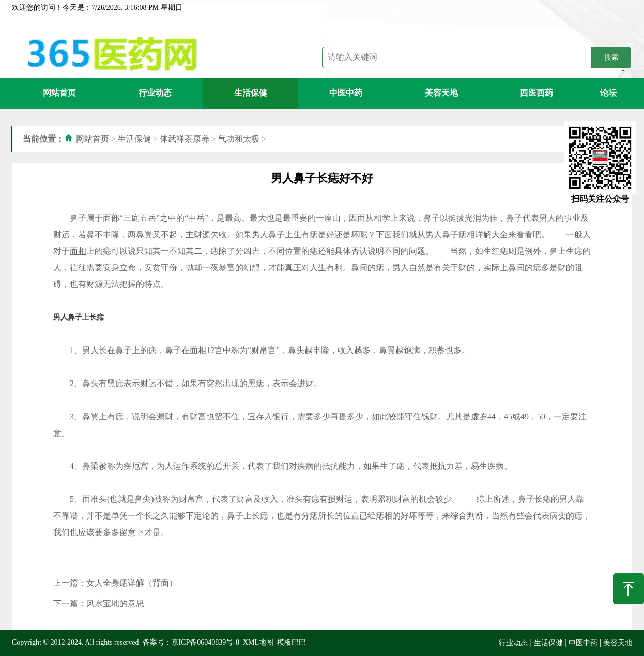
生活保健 (251, 93)
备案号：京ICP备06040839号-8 (191, 642)
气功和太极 (239, 139)
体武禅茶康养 (185, 139)
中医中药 (346, 93)
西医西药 (536, 93)
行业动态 (155, 93)
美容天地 (441, 93)
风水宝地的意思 (115, 604)
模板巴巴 (292, 642)
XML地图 (258, 642)
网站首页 (59, 93)
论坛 (608, 93)
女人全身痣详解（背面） (132, 583)
